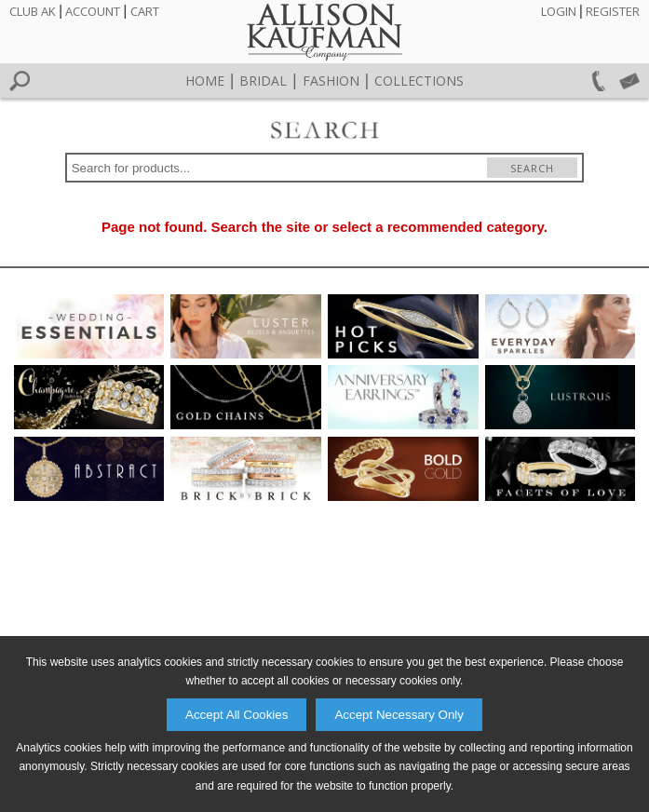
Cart (145, 11)
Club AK (33, 11)
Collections (419, 81)
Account (93, 11)
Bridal (263, 81)
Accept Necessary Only (399, 715)
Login (559, 11)
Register (613, 11)
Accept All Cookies (237, 715)
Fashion (331, 81)
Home (205, 81)
